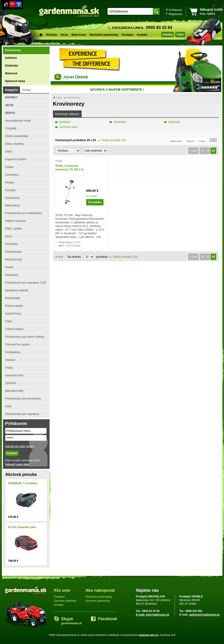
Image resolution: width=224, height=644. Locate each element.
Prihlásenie (175, 10)
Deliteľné (11, 58)
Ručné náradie (14, 306)
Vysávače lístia (14, 375)
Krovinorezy (13, 50)
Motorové (11, 73)
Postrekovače (14, 252)
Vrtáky (9, 368)
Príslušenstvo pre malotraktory (24, 213)
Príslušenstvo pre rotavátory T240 (26, 283)
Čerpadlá (11, 128)
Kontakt (142, 35)
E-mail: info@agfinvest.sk (153, 615)
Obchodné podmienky (104, 35)
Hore (60, 257)
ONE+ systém (14, 229)
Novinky (52, 35)
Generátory (12, 175)
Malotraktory (13, 205)
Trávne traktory (14, 329)
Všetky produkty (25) (114, 140)
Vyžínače (11, 383)
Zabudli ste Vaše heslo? (20, 446)
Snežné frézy (13, 314)
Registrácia (176, 14)
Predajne (128, 35)
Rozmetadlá (13, 298)
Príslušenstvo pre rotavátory (22, 414)
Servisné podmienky (98, 601)
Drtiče (9, 152)
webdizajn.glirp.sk (148, 635)
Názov (190, 141)
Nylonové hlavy (15, 81)
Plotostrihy (12, 244)
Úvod (59, 97)
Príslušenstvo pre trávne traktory (25, 337)
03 (213, 151)
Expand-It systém (16, 159)
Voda (8, 406)
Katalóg (168, 35)
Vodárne (10, 360)
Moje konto (79, 35)
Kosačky (10, 190)
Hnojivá (10, 182)
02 (208, 151)
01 (202, 151)
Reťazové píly (14, 260)
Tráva (9, 321)
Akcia (64, 35)
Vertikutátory (13, 352)
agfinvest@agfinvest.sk (204, 615)
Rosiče (9, 267)
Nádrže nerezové (16, 221)
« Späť (194, 151)
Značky (27, 90)
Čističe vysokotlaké (17, 136)
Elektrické (12, 66)
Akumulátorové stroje (18, 121)
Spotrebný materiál (17, 290)
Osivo (9, 236)
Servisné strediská (65, 601)
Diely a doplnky (14, 144)
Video (180, 35)
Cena (202, 141)
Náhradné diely (14, 391)
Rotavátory (12, 275)
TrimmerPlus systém (18, 344)
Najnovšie (176, 141)
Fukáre (9, 167)
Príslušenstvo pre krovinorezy (23, 399)
